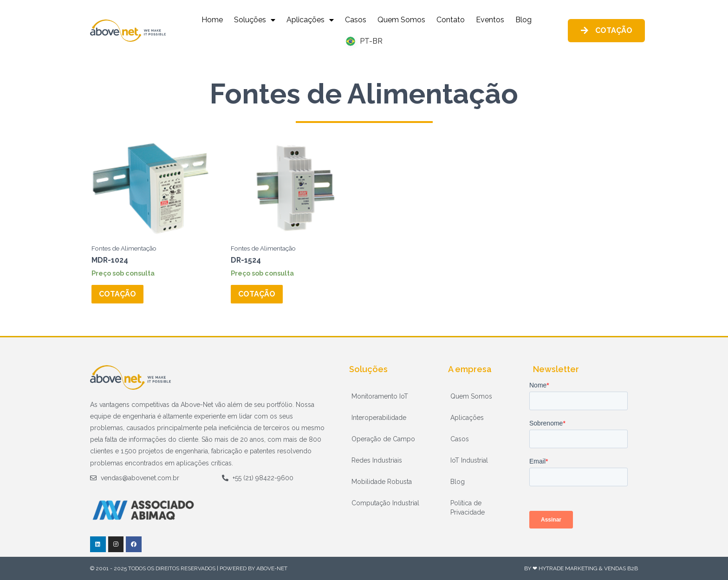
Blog (523, 20)
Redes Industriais (377, 460)
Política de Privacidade (468, 508)
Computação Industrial (385, 503)
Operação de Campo (383, 439)
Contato (451, 20)
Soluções (255, 20)
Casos (356, 20)
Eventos (490, 20)
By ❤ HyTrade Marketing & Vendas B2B (581, 568)
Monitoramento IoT (380, 396)
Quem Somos (401, 20)
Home (212, 20)
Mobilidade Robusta (382, 482)
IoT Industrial (469, 460)
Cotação (117, 294)
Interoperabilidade (379, 418)
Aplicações (310, 20)
